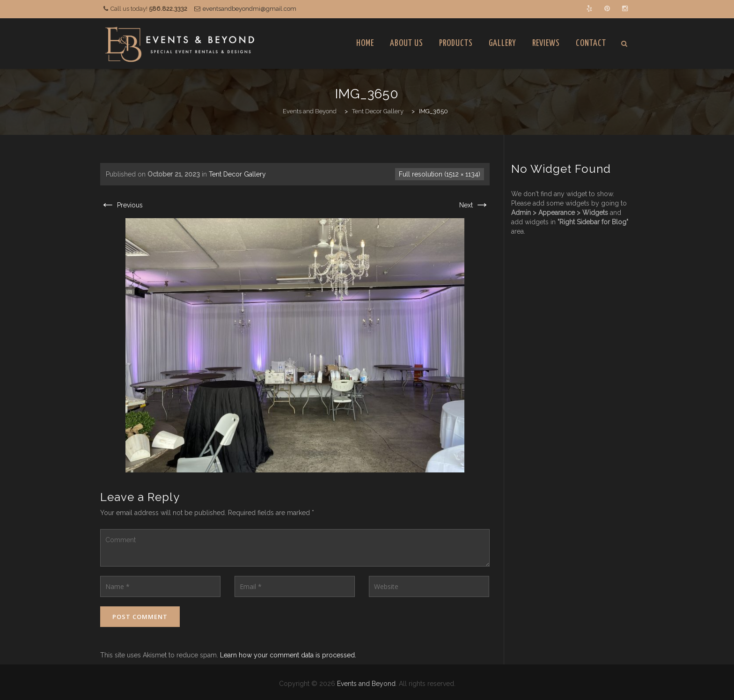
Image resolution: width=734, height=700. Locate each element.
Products (456, 43)
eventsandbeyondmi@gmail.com (250, 9)
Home (365, 43)
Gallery (503, 43)
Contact (591, 43)
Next (474, 205)
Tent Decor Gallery (237, 174)
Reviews (546, 43)
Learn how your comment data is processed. (288, 655)
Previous (121, 205)
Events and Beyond (366, 684)
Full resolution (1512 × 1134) (440, 174)
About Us (407, 43)
